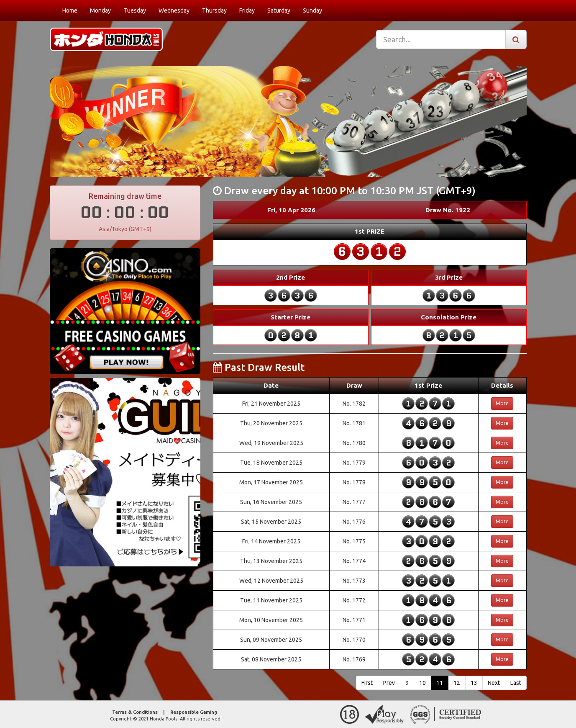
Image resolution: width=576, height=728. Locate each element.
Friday (247, 10)
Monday (100, 10)
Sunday (312, 10)
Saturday (279, 10)
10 (422, 683)
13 (474, 683)
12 (457, 683)
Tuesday (135, 10)
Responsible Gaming (194, 712)
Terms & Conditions (135, 712)
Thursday (214, 10)
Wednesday (174, 10)
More (502, 403)
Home (70, 10)
